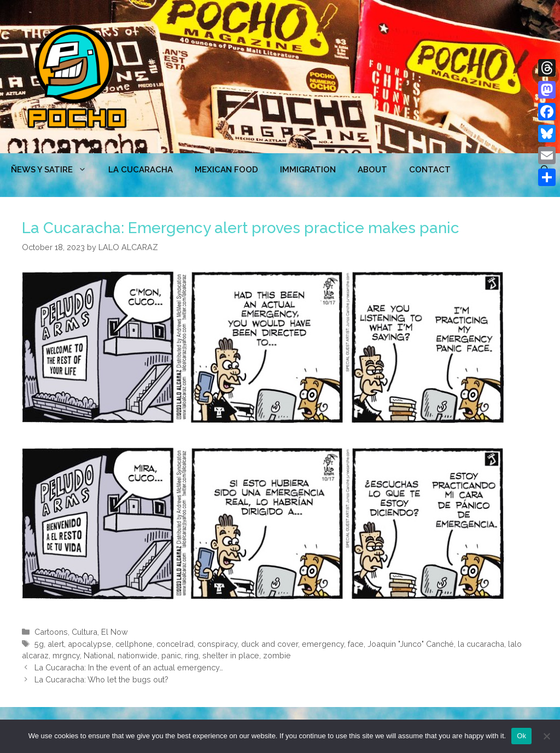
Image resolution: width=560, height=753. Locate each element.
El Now (115, 632)
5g (39, 644)
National (99, 655)
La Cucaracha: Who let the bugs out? (101, 679)
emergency (323, 644)
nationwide (138, 655)
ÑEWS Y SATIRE (54, 170)
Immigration (308, 170)
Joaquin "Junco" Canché (411, 644)
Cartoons (51, 632)
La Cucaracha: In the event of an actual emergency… (129, 667)
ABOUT (372, 170)
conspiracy (217, 644)
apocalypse (90, 644)
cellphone (134, 644)
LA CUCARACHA (141, 170)
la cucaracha (481, 644)
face (356, 644)
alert (56, 644)
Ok (521, 736)
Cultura (84, 632)
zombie (277, 655)
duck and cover (270, 644)
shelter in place (231, 655)
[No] (546, 736)
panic (171, 655)
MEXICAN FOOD (226, 170)
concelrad (175, 644)
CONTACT (430, 170)
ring (192, 655)
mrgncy (66, 655)
